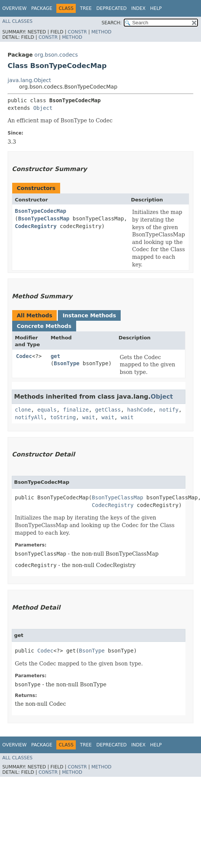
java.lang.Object (29, 80)
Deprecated (112, 8)
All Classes (17, 21)
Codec (24, 356)
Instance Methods (89, 315)
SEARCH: (112, 23)
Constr (77, 32)
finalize (76, 410)
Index (139, 8)
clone (23, 410)
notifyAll (29, 417)
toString (63, 417)
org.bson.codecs (56, 55)
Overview (14, 8)
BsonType (66, 363)
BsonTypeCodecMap (41, 211)
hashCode (140, 410)
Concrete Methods (44, 326)
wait (89, 417)
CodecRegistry (36, 226)
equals (47, 410)
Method (101, 32)
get (55, 356)
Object (43, 108)
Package (42, 8)
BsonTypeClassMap (44, 219)
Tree (86, 8)
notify (169, 410)
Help (156, 8)
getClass (108, 410)
